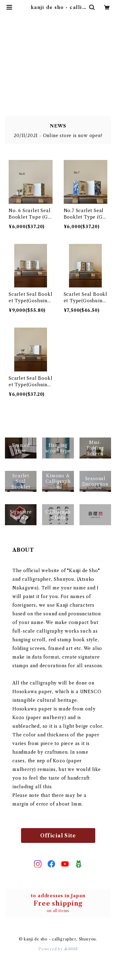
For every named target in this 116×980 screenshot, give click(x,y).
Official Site (58, 836)
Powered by (58, 949)
